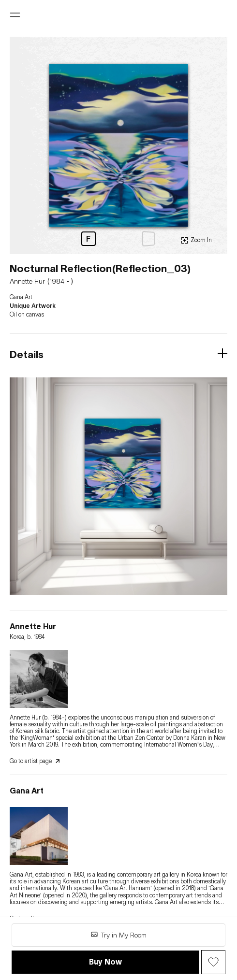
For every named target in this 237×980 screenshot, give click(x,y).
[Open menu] (15, 15)
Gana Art (21, 297)
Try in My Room (118, 935)
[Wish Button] (213, 962)
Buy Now (105, 962)
